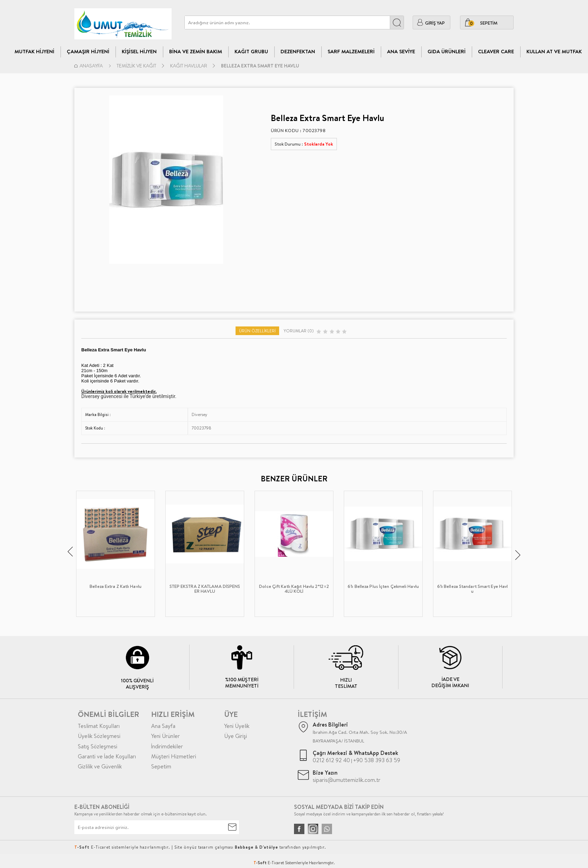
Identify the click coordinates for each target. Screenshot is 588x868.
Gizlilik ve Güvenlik (100, 766)
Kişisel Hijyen (139, 51)
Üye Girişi (236, 736)
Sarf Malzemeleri (351, 51)
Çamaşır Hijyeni (88, 51)
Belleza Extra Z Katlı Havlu (116, 587)
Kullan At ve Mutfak (554, 51)
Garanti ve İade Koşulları (107, 756)
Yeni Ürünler (166, 736)
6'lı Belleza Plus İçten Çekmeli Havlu (383, 587)
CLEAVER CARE (496, 51)
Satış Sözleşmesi (98, 746)
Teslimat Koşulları (99, 726)
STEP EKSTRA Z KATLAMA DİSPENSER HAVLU (205, 589)
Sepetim (161, 766)
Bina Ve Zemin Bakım (196, 51)
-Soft (261, 863)
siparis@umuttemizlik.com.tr (347, 780)
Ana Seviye (401, 51)
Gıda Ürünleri (447, 51)
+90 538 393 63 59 (377, 760)
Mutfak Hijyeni (34, 51)
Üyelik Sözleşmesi (99, 736)
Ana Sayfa (163, 726)
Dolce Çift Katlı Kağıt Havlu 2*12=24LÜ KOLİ (294, 589)
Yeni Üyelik (237, 726)
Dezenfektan (298, 51)
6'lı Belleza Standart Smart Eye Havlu (473, 589)
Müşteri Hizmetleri (174, 756)
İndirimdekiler (167, 746)
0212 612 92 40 (331, 760)
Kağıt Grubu (251, 51)
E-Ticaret (276, 863)
